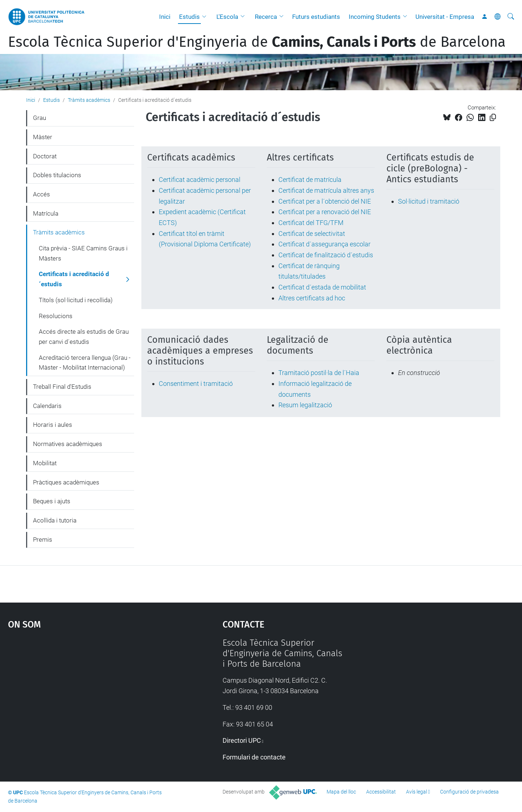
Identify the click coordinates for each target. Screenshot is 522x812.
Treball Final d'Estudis (62, 387)
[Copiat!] (493, 118)
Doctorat (45, 156)
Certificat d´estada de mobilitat (322, 287)
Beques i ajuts (52, 501)
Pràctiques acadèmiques (66, 482)
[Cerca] (511, 17)
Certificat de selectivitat (312, 234)
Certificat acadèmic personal (200, 180)
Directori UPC (242, 740)
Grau (40, 118)
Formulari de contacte (254, 757)
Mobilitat (45, 463)
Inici (165, 17)
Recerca (266, 17)
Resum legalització (305, 405)
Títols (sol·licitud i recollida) (76, 300)
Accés (42, 194)
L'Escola (227, 17)
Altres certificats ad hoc (312, 298)
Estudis (189, 17)
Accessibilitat (381, 792)
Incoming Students (375, 17)
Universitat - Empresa (445, 17)
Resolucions (56, 316)
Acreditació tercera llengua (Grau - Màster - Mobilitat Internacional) (85, 363)
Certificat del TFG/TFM (311, 223)
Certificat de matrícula (310, 180)
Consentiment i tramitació (196, 384)
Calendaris (47, 406)
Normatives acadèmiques (68, 444)
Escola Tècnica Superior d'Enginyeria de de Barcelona (257, 42)
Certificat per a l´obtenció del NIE (325, 201)
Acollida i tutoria (55, 520)
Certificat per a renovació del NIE (325, 212)
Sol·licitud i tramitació (429, 201)
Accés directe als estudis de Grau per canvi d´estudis (84, 337)
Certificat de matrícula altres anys (326, 190)
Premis (43, 540)
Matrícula (46, 213)
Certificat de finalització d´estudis (326, 255)
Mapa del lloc (341, 792)
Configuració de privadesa (469, 792)
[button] (206, 17)
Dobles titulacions (57, 175)
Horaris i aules (53, 425)
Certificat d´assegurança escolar (324, 244)
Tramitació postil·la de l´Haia (319, 373)
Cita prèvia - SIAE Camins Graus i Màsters (83, 253)
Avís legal (417, 792)
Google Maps (90, 692)
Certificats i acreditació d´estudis (74, 279)
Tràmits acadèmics (89, 100)
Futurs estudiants (316, 17)
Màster (43, 137)
